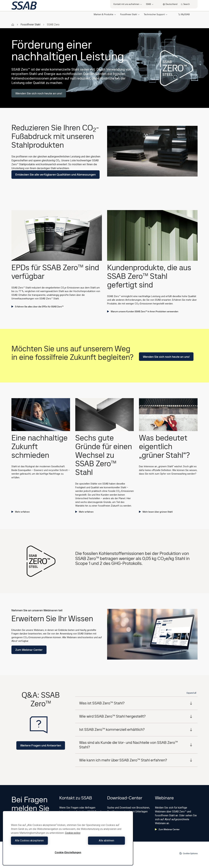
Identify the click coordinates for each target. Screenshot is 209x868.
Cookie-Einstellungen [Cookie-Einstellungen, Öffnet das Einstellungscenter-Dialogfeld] (68, 852)
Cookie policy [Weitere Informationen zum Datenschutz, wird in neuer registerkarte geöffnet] (73, 833)
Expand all (191, 693)
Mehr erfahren (21, 512)
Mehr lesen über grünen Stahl (156, 512)
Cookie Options (188, 853)
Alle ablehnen (97, 841)
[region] (68, 838)
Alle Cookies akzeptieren (39, 841)
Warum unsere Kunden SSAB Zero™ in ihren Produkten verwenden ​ (143, 311)
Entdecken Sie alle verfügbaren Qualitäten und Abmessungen (56, 174)
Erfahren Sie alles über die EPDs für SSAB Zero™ (37, 307)
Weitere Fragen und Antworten (41, 745)
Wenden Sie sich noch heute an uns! (39, 93)
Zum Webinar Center (29, 650)
